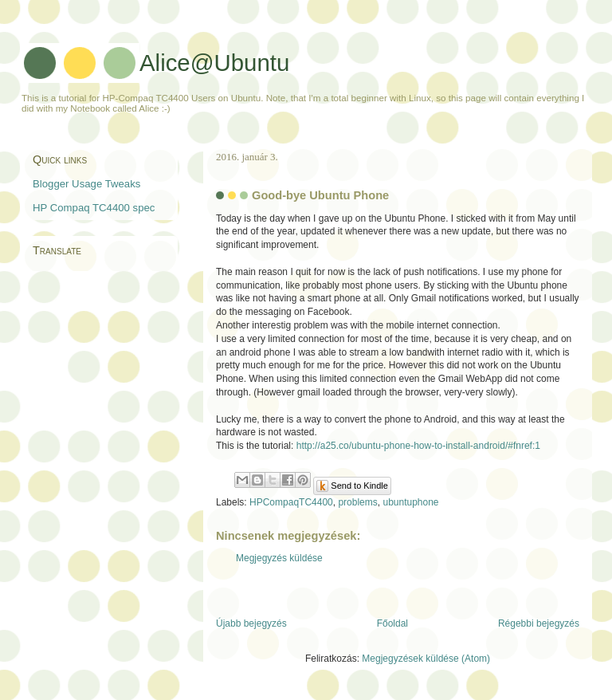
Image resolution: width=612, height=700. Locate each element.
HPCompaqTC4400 (291, 502)
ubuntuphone (410, 502)
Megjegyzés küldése (279, 558)
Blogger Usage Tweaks (86, 184)
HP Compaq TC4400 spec (94, 208)
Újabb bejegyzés (251, 623)
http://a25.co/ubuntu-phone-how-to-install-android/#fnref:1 (418, 446)
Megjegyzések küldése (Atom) (426, 659)
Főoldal (392, 623)
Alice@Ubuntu (214, 63)
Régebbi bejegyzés (539, 623)
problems (357, 502)
